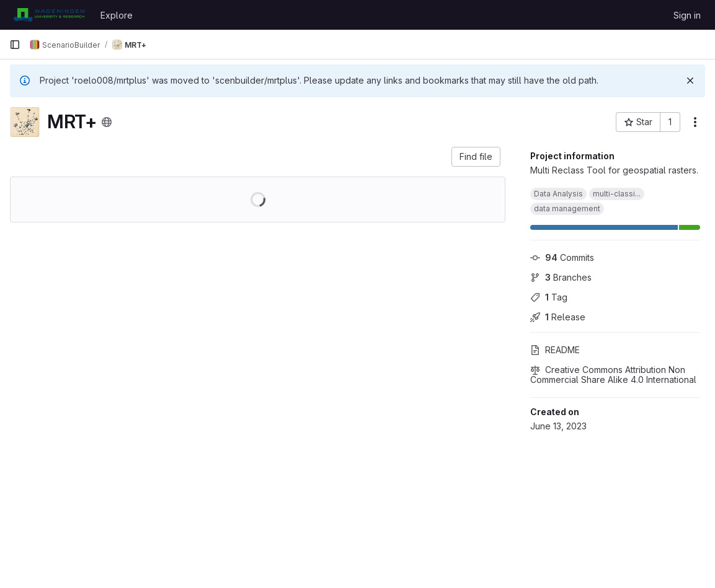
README (555, 350)
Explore (117, 15)
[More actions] (695, 122)
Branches (561, 277)
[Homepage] (49, 15)
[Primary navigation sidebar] (15, 45)
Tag (549, 297)
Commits (562, 257)
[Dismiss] (690, 81)
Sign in (687, 15)
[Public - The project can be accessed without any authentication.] (107, 122)
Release (558, 317)
